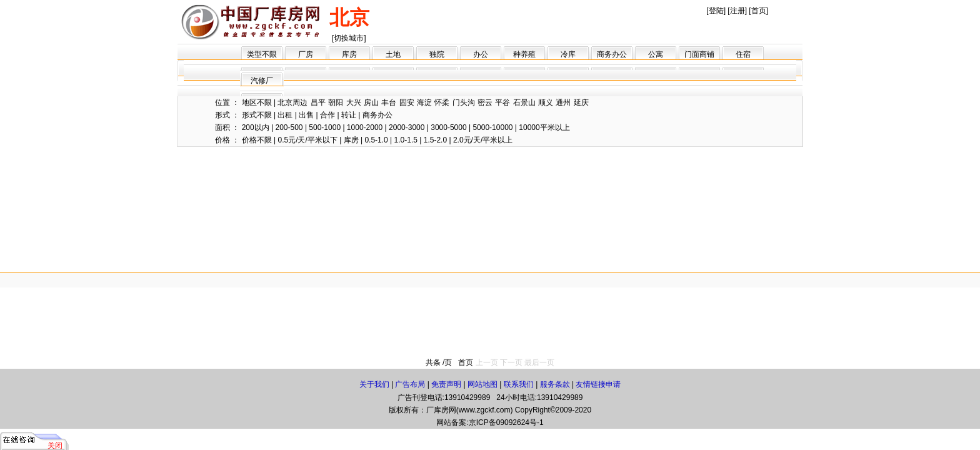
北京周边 (292, 102)
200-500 (289, 127)
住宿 (743, 54)
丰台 (389, 102)
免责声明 (446, 384)
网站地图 (482, 384)
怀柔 (442, 102)
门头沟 (464, 102)
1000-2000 (365, 127)
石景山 (524, 102)
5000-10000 (492, 127)
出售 (306, 115)
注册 (737, 11)
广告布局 (410, 384)
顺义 (546, 102)
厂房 (306, 54)
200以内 (256, 127)
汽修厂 (262, 81)
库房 (349, 54)
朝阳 (336, 102)
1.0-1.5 (406, 140)
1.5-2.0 (435, 140)
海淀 (424, 102)
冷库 (568, 54)
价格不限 (257, 140)
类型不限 (262, 54)
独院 (437, 54)
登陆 (716, 11)
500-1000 (325, 127)
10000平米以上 (544, 127)
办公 (481, 54)
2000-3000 (407, 127)
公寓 (656, 54)
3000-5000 (448, 127)
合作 (327, 115)
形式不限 (257, 115)
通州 (563, 102)
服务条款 (555, 384)
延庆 (581, 102)
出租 (285, 115)
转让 (349, 115)
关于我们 (374, 384)
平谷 (502, 102)
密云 (485, 102)
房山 (371, 102)
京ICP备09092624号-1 (506, 422)
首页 (759, 11)
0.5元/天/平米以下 (307, 140)
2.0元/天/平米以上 (483, 140)
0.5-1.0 (376, 140)
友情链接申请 (598, 384)
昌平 (318, 102)
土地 (393, 54)
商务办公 (612, 54)
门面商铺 (699, 54)
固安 (407, 102)
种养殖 (524, 54)
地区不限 (257, 102)
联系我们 (519, 384)
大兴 (354, 102)
